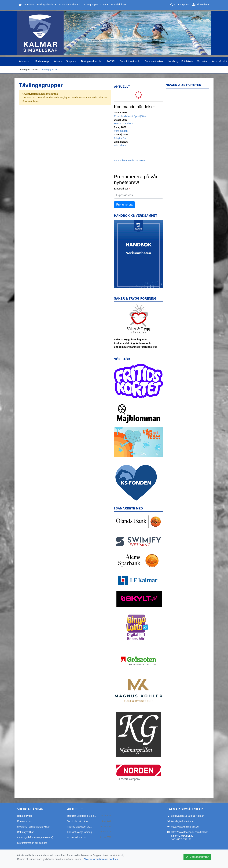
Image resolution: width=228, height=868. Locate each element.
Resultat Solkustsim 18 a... (82, 816)
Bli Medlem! (201, 5)
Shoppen (71, 61)
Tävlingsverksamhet (92, 61)
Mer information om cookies (32, 843)
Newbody (174, 61)
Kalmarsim (24, 61)
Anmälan (29, 5)
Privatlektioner (119, 5)
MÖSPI (111, 61)
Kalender (58, 61)
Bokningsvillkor (25, 832)
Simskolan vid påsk (78, 821)
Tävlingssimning (45, 5)
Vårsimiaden (121, 131)
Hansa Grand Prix (124, 124)
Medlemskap (42, 61)
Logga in (183, 5)
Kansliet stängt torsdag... (80, 832)
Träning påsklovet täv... (80, 827)
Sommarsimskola (68, 5)
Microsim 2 (120, 146)
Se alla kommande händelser (130, 161)
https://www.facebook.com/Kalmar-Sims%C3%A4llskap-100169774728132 (190, 836)
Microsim (202, 61)
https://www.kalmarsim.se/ (185, 827)
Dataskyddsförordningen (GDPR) (35, 837)
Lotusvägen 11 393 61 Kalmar (187, 816)
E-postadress (121, 189)
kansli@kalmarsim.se (183, 821)
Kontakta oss (24, 821)
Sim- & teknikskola (130, 61)
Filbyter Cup (121, 138)
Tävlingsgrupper (49, 70)
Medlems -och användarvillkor (34, 827)
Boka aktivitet (25, 816)
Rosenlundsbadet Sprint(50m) (130, 116)
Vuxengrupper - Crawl (94, 5)
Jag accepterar (197, 857)
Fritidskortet (188, 61)
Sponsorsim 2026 (77, 837)
